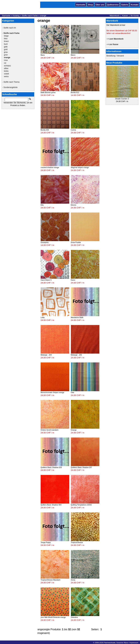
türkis (6, 71)
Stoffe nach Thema (11, 82)
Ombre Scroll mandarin (50, 430)
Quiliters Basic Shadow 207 (81, 467)
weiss (6, 76)
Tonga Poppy (46, 542)
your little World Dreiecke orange (53, 617)
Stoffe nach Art (10, 28)
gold (6, 49)
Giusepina (45, 242)
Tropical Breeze (77, 542)
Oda (73, 392)
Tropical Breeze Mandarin (51, 580)
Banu (43, 55)
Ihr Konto (135, 16)
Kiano (73, 280)
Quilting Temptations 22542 (81, 505)
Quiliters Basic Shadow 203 (51, 467)
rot (5, 63)
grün (6, 55)
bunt (6, 44)
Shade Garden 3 (122, 99)
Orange (74, 430)
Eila (42, 205)
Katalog (16, 16)
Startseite (81, 4)
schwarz (7, 66)
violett (6, 74)
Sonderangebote (10, 87)
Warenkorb (114, 16)
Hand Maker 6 (46, 280)
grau (6, 52)
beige (6, 36)
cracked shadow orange (50, 167)
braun (6, 41)
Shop (90, 4)
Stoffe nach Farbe (30, 16)
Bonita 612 (75, 92)
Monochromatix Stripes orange (52, 392)
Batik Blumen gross (48, 92)
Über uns (100, 4)
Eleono (74, 205)
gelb (6, 47)
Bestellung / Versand (115, 56)
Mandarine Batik (77, 317)
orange (43, 16)
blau (6, 39)
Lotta (43, 317)
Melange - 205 (76, 355)
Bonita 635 (45, 130)
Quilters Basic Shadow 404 (51, 505)
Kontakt (134, 4)
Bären (73, 55)
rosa (6, 60)
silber (6, 68)
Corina (73, 130)
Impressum (134, 643)
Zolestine (74, 617)
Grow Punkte (76, 242)
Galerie (125, 4)
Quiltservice (113, 4)
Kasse (125, 16)
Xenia (73, 580)
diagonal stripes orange (80, 167)
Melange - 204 (46, 355)
